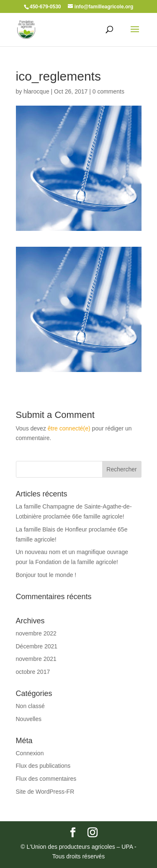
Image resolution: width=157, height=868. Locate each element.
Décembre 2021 (37, 646)
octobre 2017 (33, 672)
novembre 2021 (36, 659)
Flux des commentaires (46, 779)
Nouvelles (29, 719)
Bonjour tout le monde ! (46, 575)
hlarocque (36, 91)
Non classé (30, 706)
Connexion (30, 753)
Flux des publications (43, 766)
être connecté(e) (69, 428)
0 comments (108, 91)
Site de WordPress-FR (45, 792)
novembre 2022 (36, 633)
